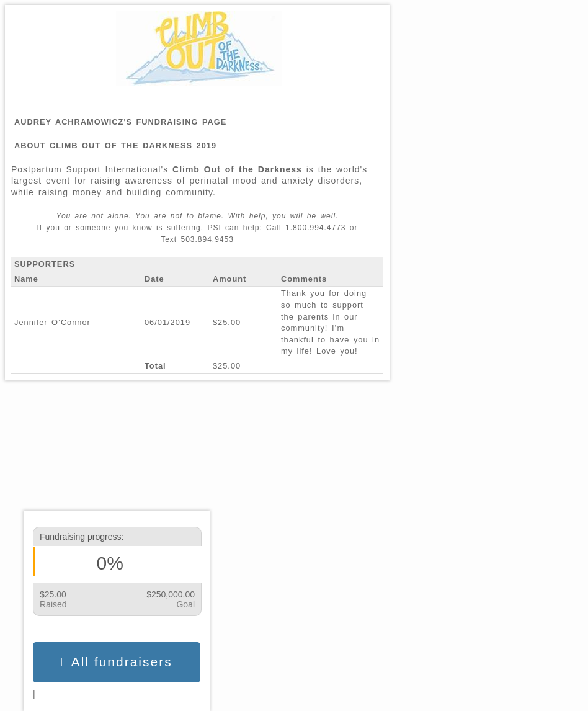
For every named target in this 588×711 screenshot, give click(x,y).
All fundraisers (116, 662)
